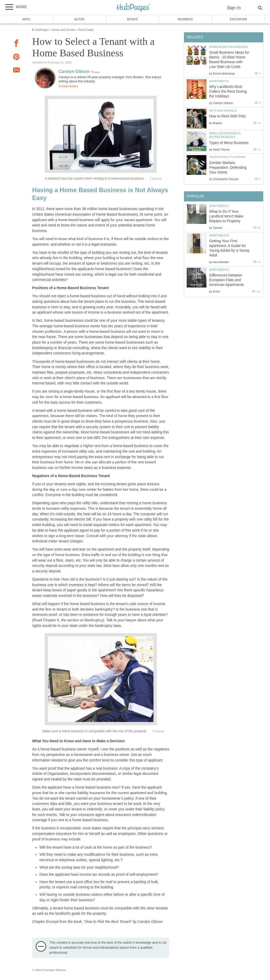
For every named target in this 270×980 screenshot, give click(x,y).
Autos (79, 19)
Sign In (234, 8)
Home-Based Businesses (229, 47)
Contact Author (68, 86)
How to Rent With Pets (227, 116)
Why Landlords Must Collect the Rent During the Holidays (228, 91)
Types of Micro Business (229, 143)
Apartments (219, 81)
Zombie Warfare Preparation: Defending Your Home (228, 168)
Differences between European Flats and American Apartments (226, 280)
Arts (26, 19)
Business (185, 19)
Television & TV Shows (227, 157)
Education (238, 19)
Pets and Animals (223, 111)
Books (132, 19)
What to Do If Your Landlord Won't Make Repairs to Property (226, 216)
